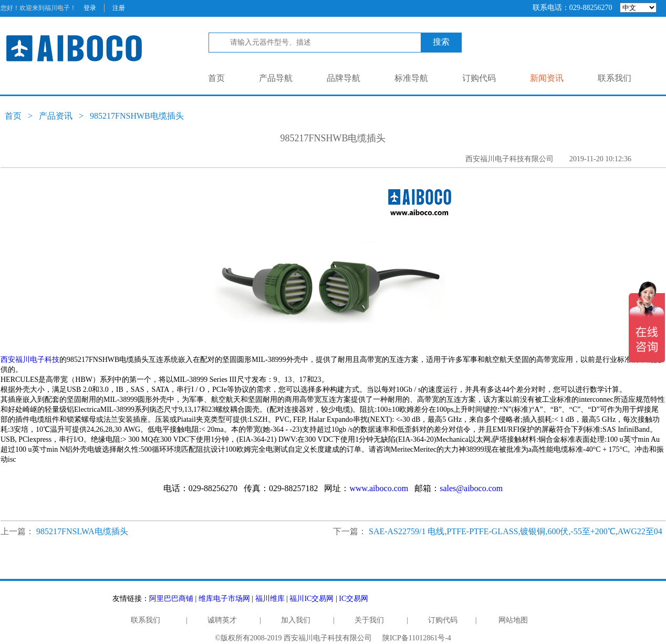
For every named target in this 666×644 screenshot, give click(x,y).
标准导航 (411, 78)
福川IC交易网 (311, 599)
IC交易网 (353, 599)
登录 (90, 8)
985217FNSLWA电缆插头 (82, 531)
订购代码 (479, 78)
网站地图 (513, 620)
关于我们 (369, 620)
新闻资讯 (547, 78)
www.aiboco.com (379, 488)
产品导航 (276, 78)
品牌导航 (344, 78)
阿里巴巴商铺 (171, 599)
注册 (119, 8)
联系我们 (615, 78)
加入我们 (296, 620)
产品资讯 (56, 116)
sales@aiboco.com (471, 488)
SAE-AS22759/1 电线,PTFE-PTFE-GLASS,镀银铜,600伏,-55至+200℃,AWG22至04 (516, 531)
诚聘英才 (222, 620)
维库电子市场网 (224, 599)
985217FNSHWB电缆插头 (137, 116)
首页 (216, 78)
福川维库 (270, 599)
